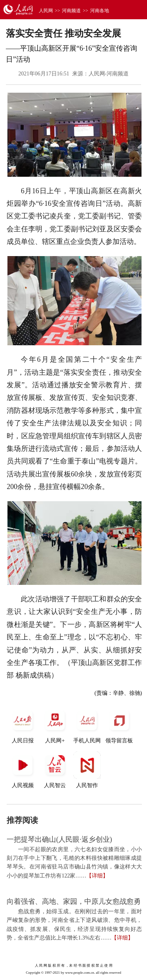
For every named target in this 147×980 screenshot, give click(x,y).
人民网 (46, 11)
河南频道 (71, 11)
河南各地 (100, 11)
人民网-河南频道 (109, 74)
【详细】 (97, 876)
